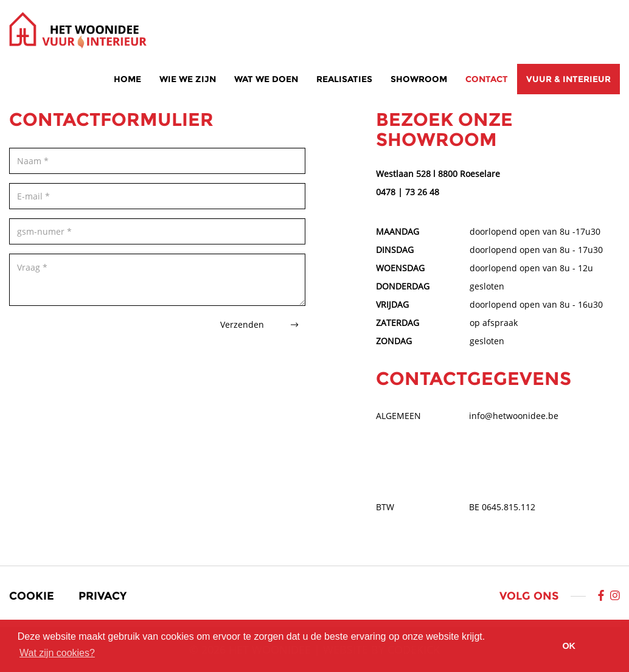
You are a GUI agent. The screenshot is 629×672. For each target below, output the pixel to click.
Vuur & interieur (568, 79)
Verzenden (259, 324)
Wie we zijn (188, 79)
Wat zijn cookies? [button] (57, 653)
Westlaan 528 (403, 174)
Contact (487, 79)
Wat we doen (266, 79)
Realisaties (344, 79)
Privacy (103, 596)
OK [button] (569, 646)
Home (127, 79)
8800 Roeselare (469, 174)
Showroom (419, 79)
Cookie (32, 596)
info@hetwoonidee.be (514, 416)
